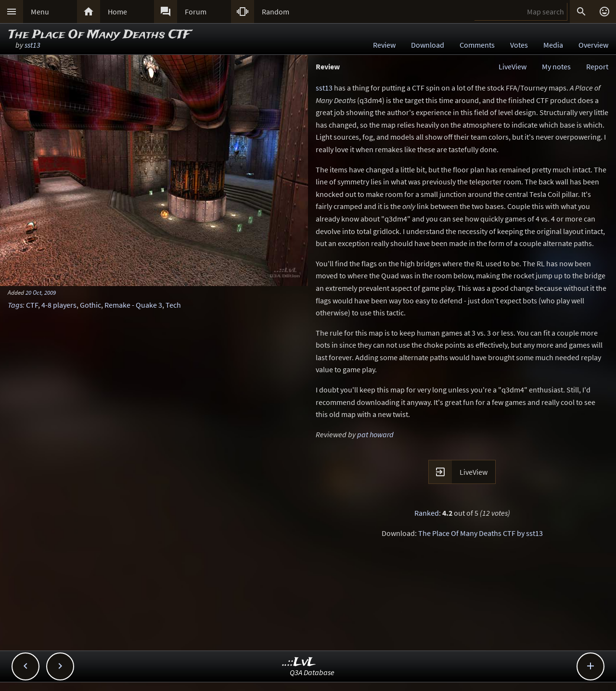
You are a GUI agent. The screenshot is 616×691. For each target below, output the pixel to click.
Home (117, 12)
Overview (593, 45)
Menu (40, 12)
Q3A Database (312, 672)
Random (276, 12)
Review (384, 45)
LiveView (513, 66)
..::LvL (299, 662)
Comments (477, 45)
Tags (15, 305)
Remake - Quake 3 (133, 305)
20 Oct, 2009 (41, 292)
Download (428, 45)
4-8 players (59, 305)
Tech (173, 305)
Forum (196, 12)
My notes (556, 66)
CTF (32, 305)
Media (553, 45)
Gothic (90, 305)
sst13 (32, 45)
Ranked (427, 513)
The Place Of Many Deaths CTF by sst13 (481, 533)
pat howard (375, 434)
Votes (519, 45)
